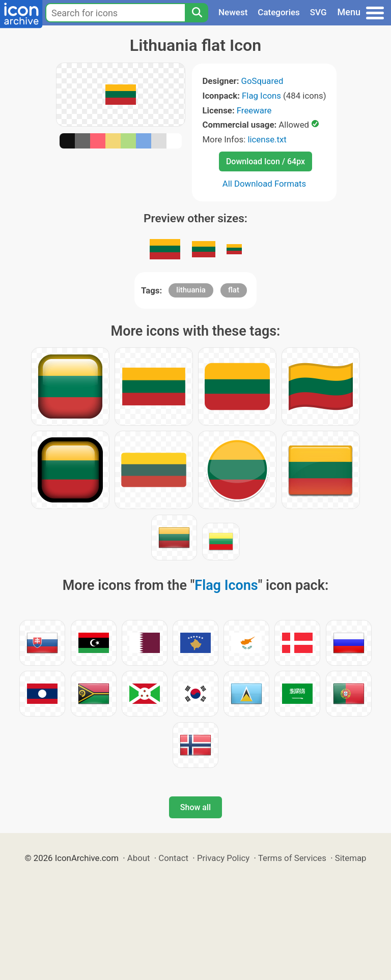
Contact (173, 858)
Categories (279, 12)
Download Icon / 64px (266, 161)
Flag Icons (261, 96)
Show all (195, 807)
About (139, 858)
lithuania (191, 290)
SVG (318, 12)
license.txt (267, 139)
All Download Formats (264, 184)
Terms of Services (292, 858)
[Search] (197, 13)
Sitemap (351, 858)
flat (234, 290)
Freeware (254, 110)
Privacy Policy (223, 858)
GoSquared (262, 81)
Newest (233, 12)
